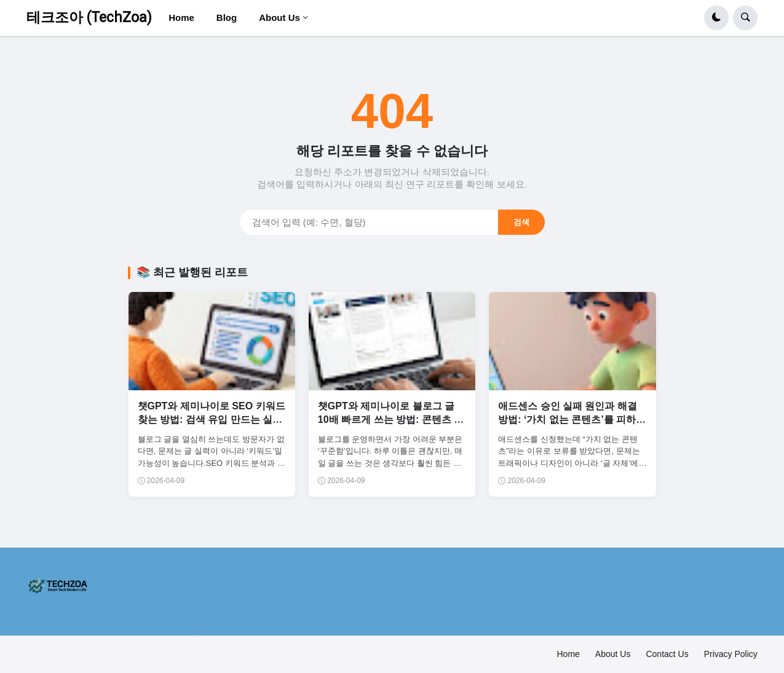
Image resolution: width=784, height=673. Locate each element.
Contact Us (667, 654)
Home (568, 654)
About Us (613, 654)
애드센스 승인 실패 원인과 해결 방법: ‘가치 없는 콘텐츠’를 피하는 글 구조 (572, 420)
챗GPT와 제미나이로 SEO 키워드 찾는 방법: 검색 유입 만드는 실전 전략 (212, 420)
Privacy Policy (731, 654)
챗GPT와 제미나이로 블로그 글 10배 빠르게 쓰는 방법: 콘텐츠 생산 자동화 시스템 (391, 420)
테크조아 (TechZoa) (89, 18)
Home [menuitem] (181, 18)
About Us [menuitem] (279, 18)
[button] (716, 18)
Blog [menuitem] (227, 18)
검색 (521, 222)
